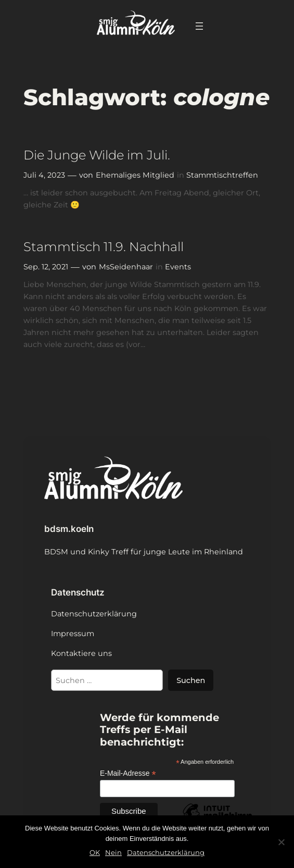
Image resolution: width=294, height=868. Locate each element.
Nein (113, 852)
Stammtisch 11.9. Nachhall (104, 247)
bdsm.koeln (69, 529)
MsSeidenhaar (126, 267)
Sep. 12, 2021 (46, 267)
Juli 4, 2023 (44, 175)
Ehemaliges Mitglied (135, 175)
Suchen (191, 680)
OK (95, 852)
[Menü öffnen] (199, 26)
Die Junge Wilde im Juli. (97, 155)
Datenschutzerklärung (166, 852)
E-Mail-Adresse (128, 773)
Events (178, 267)
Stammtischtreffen (222, 175)
